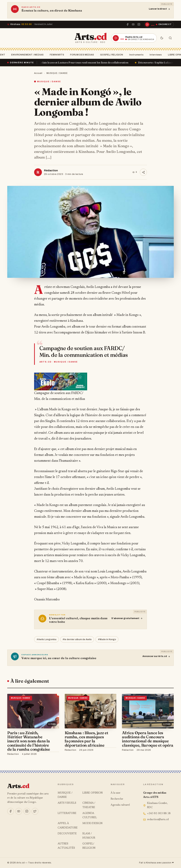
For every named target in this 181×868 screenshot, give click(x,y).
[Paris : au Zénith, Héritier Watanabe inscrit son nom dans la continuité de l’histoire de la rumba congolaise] (33, 711)
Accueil (38, 73)
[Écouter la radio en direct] (159, 24)
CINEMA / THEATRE (89, 805)
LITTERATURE (67, 813)
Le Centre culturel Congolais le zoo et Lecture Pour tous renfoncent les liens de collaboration (76, 62)
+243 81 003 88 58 (157, 814)
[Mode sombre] (162, 38)
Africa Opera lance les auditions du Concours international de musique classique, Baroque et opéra (148, 739)
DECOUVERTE (67, 834)
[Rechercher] (170, 38)
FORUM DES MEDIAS (81, 55)
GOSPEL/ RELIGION (110, 55)
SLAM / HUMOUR (89, 836)
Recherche (117, 799)
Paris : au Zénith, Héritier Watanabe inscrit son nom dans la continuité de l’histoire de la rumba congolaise (29, 741)
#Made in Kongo (107, 639)
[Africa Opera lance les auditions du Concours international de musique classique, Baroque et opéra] (148, 711)
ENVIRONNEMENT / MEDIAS (26, 55)
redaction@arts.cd (156, 820)
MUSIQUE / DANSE (57, 73)
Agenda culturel (120, 805)
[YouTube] (133, 24)
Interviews (155, 55)
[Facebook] (127, 24)
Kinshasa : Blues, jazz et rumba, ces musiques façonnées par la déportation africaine (87, 739)
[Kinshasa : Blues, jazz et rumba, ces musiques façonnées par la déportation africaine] (91, 711)
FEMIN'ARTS (56, 55)
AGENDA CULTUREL (90, 815)
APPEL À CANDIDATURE (68, 826)
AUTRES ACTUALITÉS (66, 846)
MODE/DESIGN (92, 823)
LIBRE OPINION (93, 793)
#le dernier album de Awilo (77, 639)
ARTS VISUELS (67, 803)
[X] (35, 811)
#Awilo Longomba (46, 639)
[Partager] (143, 172)
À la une (116, 793)
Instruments (135, 55)
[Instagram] (139, 24)
